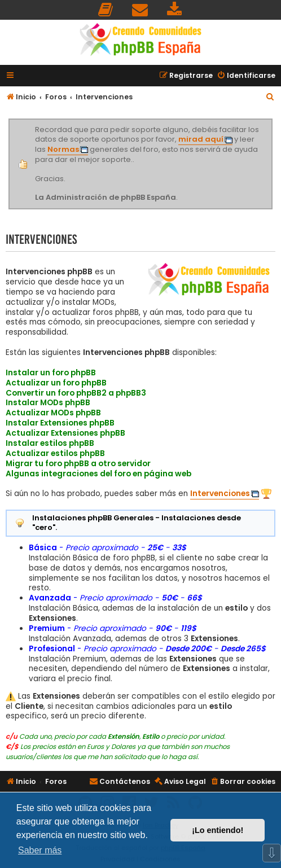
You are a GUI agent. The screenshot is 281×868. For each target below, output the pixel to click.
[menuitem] (106, 10)
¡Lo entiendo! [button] (218, 830)
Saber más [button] (40, 850)
